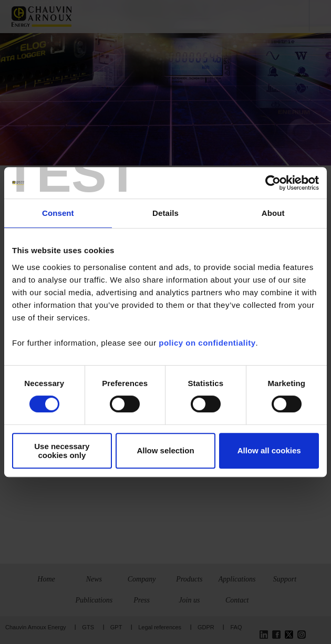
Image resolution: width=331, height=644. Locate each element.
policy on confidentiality (207, 343)
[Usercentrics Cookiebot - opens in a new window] (273, 183)
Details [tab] (165, 213)
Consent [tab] (58, 213)
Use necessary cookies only (62, 451)
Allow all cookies (269, 450)
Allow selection (165, 450)
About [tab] (273, 213)
